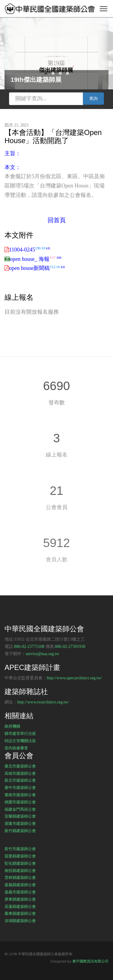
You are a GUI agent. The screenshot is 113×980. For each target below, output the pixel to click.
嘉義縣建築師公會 (20, 885)
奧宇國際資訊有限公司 (90, 961)
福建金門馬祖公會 (20, 809)
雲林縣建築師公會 (20, 877)
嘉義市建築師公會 (20, 892)
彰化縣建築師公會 (20, 863)
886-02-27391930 (70, 647)
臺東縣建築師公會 (20, 913)
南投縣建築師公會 (20, 870)
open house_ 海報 (36, 259)
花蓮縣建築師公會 (20, 906)
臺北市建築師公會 (20, 766)
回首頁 (57, 220)
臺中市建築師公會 (20, 787)
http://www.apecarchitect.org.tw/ (74, 678)
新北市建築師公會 (20, 780)
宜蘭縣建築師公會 (20, 816)
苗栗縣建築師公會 (20, 856)
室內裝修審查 (16, 748)
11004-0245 (30, 250)
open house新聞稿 (37, 268)
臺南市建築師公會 (20, 795)
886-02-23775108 (29, 647)
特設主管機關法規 (20, 741)
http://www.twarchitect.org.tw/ (43, 702)
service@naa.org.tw (42, 654)
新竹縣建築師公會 (20, 831)
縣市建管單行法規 (20, 733)
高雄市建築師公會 (20, 773)
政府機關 (12, 726)
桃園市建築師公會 (20, 802)
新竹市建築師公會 (20, 849)
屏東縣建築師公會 (20, 899)
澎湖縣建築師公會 (20, 921)
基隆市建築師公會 (20, 823)
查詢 (93, 99)
